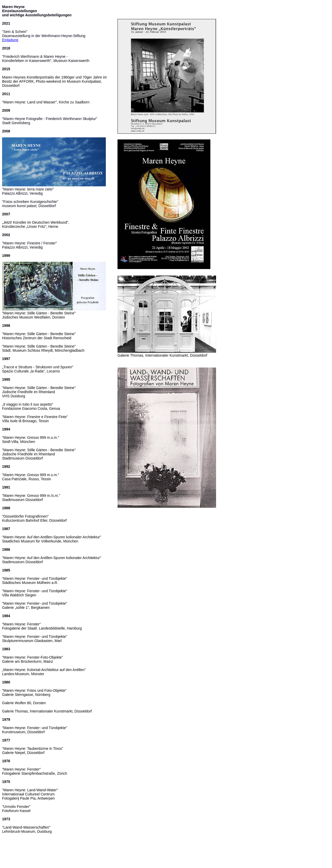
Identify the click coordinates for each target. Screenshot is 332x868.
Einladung (10, 40)
